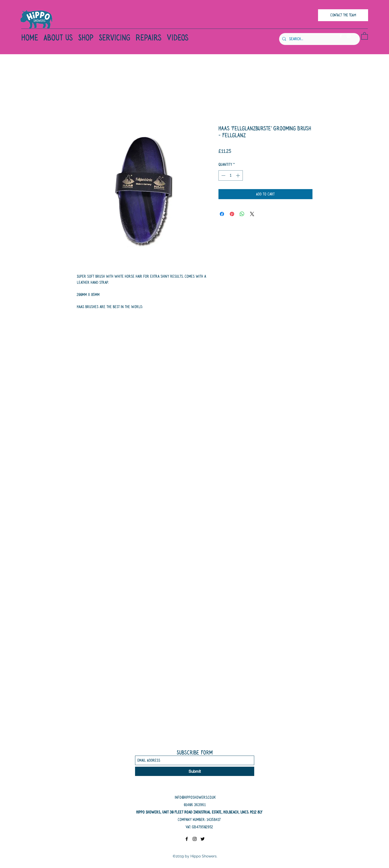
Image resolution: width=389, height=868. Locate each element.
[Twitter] (203, 839)
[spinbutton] (231, 175)
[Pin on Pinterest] (232, 214)
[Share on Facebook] (222, 214)
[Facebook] (341, 36)
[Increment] (238, 175)
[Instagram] (349, 36)
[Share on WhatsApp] (242, 214)
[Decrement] (223, 175)
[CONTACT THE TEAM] (343, 15)
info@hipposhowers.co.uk (195, 797)
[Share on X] (252, 214)
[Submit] (195, 771)
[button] (365, 36)
